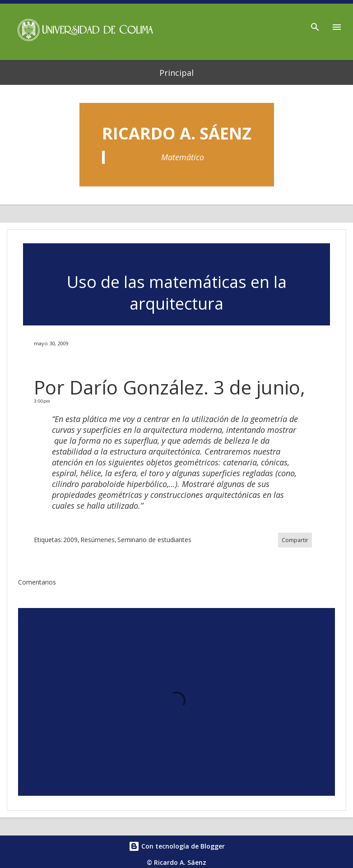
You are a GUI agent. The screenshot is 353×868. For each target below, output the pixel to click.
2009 (70, 540)
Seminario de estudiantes (154, 540)
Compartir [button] (295, 540)
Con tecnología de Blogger (177, 846)
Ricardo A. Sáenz (177, 133)
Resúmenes (98, 540)
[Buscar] (315, 24)
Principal (176, 73)
